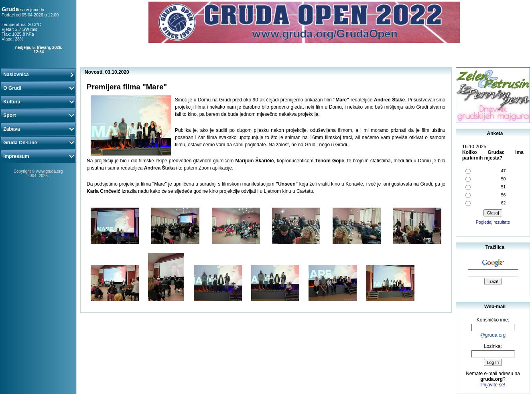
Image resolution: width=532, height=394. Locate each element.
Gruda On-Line (38, 143)
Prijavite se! (493, 385)
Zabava (38, 129)
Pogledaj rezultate (493, 222)
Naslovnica (38, 75)
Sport (38, 115)
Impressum (38, 156)
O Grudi (38, 88)
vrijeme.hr (35, 10)
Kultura (38, 102)
